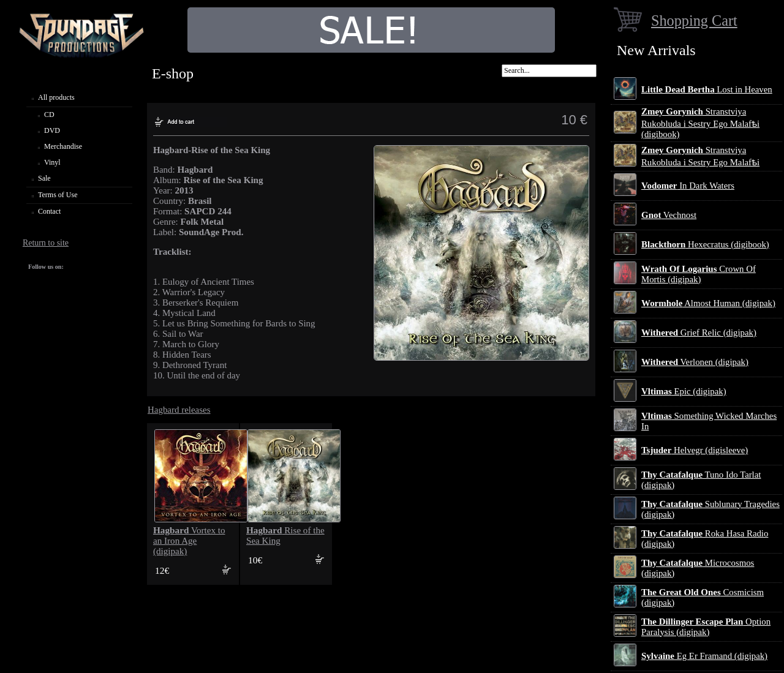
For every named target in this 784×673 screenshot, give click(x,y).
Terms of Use (58, 195)
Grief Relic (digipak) (699, 333)
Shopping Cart (694, 21)
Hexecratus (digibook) (705, 244)
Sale (44, 178)
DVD (52, 130)
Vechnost (669, 215)
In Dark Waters (688, 186)
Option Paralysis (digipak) (706, 627)
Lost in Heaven (707, 89)
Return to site (46, 243)
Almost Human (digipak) (708, 303)
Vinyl (52, 162)
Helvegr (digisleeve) (695, 450)
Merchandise (63, 146)
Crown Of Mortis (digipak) (699, 274)
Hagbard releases (179, 410)
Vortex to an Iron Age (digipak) (189, 541)
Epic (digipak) (684, 391)
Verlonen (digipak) (695, 362)
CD (49, 115)
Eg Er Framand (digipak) (704, 656)
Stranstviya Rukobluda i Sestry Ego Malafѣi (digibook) (700, 123)
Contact (49, 211)
